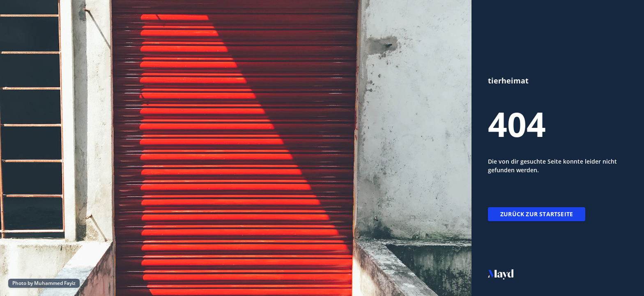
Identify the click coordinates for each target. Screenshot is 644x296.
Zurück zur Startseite (537, 214)
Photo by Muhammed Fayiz (44, 283)
